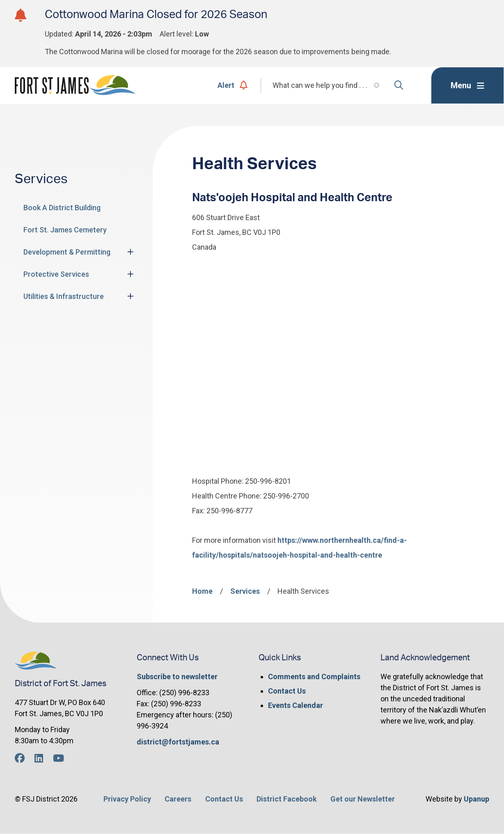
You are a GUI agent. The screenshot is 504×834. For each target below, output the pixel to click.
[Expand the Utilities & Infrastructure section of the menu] (131, 296)
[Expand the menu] (467, 85)
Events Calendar (296, 705)
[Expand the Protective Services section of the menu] (131, 274)
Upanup (477, 799)
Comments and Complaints (314, 677)
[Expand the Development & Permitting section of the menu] (131, 252)
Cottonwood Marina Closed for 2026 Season (156, 15)
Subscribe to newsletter (177, 677)
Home (202, 591)
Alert (233, 85)
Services (245, 591)
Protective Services (56, 274)
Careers (178, 799)
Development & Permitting (67, 252)
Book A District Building (62, 208)
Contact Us (287, 691)
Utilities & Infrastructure (64, 296)
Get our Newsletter (363, 799)
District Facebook (287, 799)
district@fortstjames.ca (178, 742)
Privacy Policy (127, 799)
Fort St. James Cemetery (65, 230)
